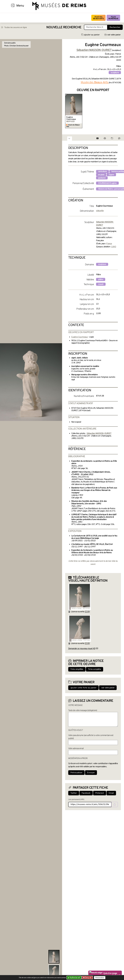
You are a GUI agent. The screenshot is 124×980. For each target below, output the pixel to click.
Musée (113, 18)
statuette (100, 211)
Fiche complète (95, 669)
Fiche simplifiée (77, 669)
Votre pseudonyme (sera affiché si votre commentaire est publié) (91, 737)
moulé (101, 284)
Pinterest (100, 793)
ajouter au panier (91, 35)
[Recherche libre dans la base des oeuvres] (96, 27)
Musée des (98, 18)
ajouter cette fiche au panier (83, 688)
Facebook (86, 793)
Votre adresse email (76, 749)
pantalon (102, 178)
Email (111, 793)
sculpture (115, 73)
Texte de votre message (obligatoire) (83, 710)
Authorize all (74, 978)
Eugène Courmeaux (71, 118)
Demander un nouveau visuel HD (82, 649)
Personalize (100, 978)
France (109, 244)
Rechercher (115, 27)
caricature (102, 172)
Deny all (88, 978)
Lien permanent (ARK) (76, 800)
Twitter (74, 793)
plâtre (101, 280)
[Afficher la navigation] (13, 6)
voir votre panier (113, 35)
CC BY (87, 612)
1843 (114, 247)
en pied (101, 175)
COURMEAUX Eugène (107, 183)
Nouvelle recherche (64, 27)
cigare (111, 175)
